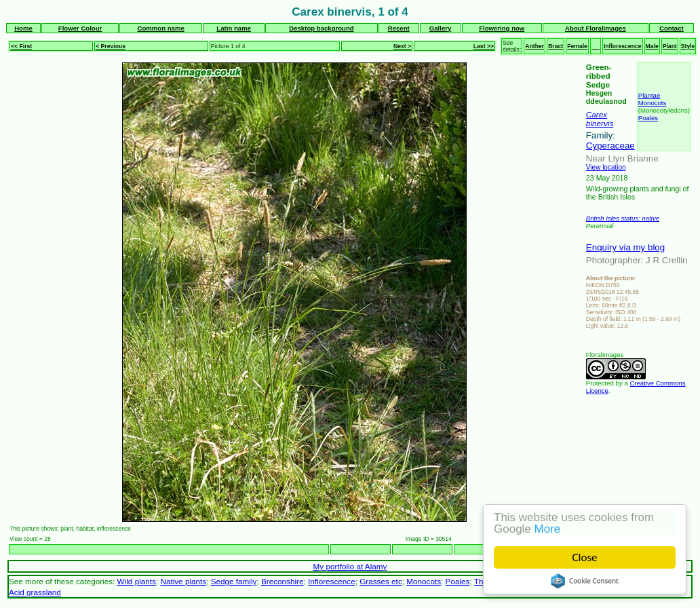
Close (585, 557)
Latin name (234, 28)
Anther (534, 46)
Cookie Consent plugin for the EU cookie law (585, 581)
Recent (399, 28)
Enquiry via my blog (625, 247)
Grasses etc (381, 581)
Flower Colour (80, 28)
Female (577, 46)
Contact (672, 28)
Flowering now (502, 28)
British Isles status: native (623, 218)
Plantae (649, 95)
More (548, 529)
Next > (402, 46)
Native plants (183, 581)
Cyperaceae (610, 146)
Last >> (484, 46)
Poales (648, 118)
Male (652, 46)
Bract (556, 46)
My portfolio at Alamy (350, 566)
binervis (600, 123)
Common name (160, 28)
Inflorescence (623, 46)
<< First (21, 46)
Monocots (653, 103)
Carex (597, 114)
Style (688, 46)
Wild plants (137, 581)
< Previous (111, 46)
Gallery (441, 28)
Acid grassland (35, 592)
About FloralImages (596, 28)
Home (23, 28)
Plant (670, 46)
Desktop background (321, 28)
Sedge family (234, 581)
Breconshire (283, 581)
